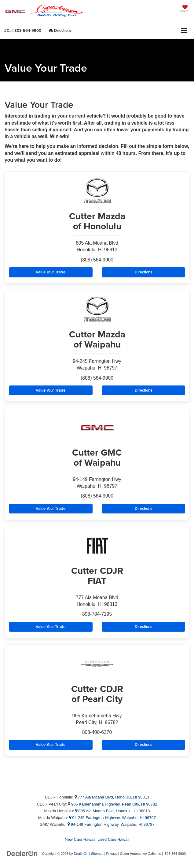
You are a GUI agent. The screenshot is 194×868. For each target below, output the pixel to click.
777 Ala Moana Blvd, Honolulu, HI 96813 (112, 797)
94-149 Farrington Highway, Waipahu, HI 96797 (111, 824)
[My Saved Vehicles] (185, 9)
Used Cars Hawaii (113, 839)
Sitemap (97, 854)
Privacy (112, 854)
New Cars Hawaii (80, 839)
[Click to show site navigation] (184, 31)
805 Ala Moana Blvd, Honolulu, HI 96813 (113, 811)
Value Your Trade (51, 272)
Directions (60, 30)
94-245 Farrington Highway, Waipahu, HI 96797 (113, 818)
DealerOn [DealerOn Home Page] (81, 854)
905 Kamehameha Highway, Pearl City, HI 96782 (112, 804)
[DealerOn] (22, 853)
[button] (23, 30)
